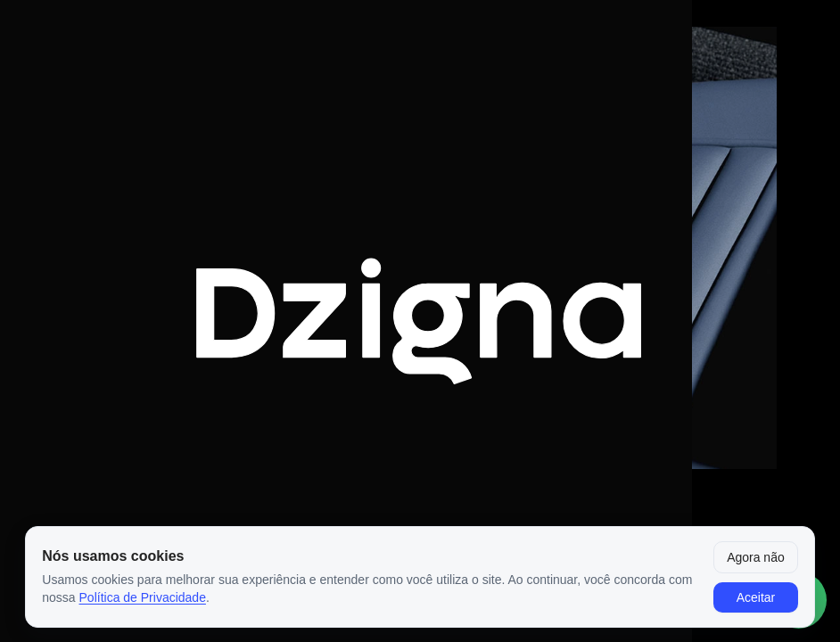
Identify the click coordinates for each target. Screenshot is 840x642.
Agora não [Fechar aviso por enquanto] (756, 557)
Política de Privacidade (143, 597)
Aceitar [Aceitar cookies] (756, 597)
